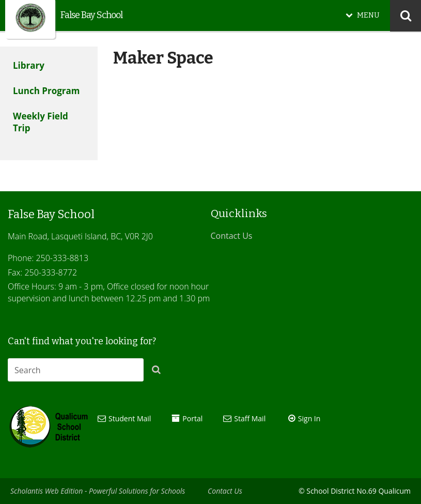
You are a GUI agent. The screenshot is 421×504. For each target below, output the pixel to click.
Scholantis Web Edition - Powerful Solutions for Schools (98, 491)
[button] (159, 372)
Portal (192, 418)
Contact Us (232, 236)
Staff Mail (250, 418)
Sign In (309, 418)
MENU (368, 15)
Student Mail (130, 418)
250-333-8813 (62, 258)
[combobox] (76, 370)
